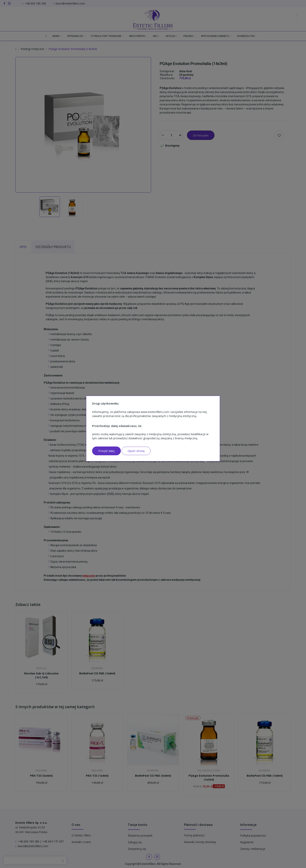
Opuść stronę (136, 451)
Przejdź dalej (106, 451)
